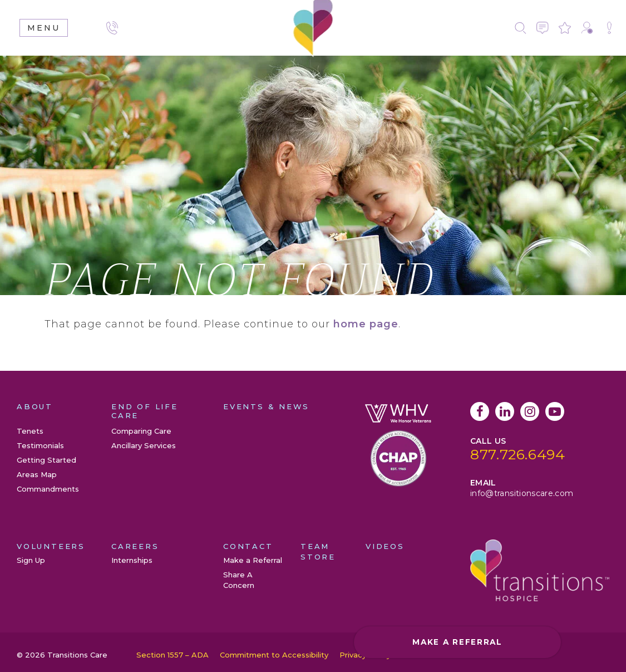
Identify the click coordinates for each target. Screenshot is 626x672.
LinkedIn (505, 411)
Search (520, 28)
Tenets (30, 431)
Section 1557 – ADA (172, 655)
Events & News (266, 406)
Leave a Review (565, 28)
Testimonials (40, 445)
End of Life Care (145, 411)
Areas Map (37, 474)
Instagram (530, 411)
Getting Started (46, 460)
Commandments (48, 489)
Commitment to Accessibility (274, 655)
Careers (135, 546)
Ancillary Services (144, 445)
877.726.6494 (518, 454)
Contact (543, 28)
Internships (132, 560)
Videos (385, 546)
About (35, 406)
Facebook (480, 411)
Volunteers (51, 546)
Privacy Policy (365, 655)
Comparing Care (141, 431)
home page (366, 324)
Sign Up (31, 560)
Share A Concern (609, 28)
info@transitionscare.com (522, 493)
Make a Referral (587, 28)
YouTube (555, 411)
